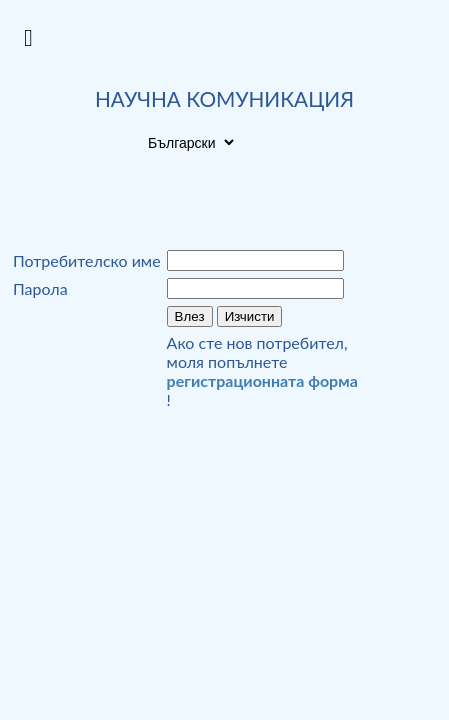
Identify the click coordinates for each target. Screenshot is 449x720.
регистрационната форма (262, 380)
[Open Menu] (28, 38)
